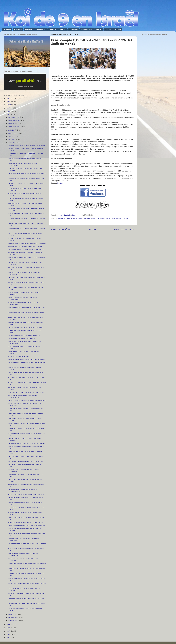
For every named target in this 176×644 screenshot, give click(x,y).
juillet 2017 (13, 133)
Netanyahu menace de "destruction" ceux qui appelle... (24, 239)
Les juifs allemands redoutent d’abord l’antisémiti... (23, 165)
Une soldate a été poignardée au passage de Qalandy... (25, 264)
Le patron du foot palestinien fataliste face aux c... (26, 599)
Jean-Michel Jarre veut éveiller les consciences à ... (27, 604)
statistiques (120, 218)
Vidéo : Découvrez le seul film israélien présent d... (27, 526)
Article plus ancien (124, 229)
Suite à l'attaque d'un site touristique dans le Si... (26, 495)
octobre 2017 (14, 124)
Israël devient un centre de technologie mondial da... (26, 448)
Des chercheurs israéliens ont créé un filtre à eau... (26, 415)
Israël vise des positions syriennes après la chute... (25, 369)
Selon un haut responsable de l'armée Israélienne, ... (23, 397)
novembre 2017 (14, 120)
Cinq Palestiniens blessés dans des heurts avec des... (26, 374)
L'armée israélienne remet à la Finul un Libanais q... (27, 219)
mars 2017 (13, 614)
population (104, 218)
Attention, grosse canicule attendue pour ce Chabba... (25, 388)
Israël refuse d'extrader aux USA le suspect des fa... (26, 258)
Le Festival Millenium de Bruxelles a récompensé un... (27, 569)
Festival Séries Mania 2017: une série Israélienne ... (22, 298)
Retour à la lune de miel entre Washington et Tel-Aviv (25, 318)
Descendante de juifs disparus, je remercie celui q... (26, 308)
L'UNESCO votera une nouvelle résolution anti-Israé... (26, 150)
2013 (9, 634)
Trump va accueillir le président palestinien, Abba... (25, 466)
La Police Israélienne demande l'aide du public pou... (26, 499)
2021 (9, 102)
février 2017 (13, 617)
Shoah (63, 29)
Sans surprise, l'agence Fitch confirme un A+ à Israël (26, 204)
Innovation (73, 29)
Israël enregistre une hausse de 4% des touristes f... (27, 579)
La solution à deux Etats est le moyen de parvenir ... (27, 175)
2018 (9, 111)
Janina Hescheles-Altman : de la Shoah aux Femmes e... (25, 405)
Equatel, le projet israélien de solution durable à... (26, 594)
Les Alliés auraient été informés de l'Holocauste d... (26, 535)
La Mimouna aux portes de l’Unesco (21, 338)
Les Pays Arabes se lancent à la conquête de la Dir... (26, 504)
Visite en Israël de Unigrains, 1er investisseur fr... (27, 360)
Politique (18, 29)
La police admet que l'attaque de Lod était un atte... (25, 609)
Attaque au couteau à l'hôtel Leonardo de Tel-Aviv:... (26, 268)
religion (112, 218)
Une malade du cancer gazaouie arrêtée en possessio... (25, 439)
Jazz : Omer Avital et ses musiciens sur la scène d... (26, 518)
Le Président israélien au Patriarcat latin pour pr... (26, 429)
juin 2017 (12, 136)
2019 (9, 108)
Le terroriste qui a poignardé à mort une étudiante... (24, 540)
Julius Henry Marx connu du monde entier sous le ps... (26, 425)
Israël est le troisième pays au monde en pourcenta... (23, 293)
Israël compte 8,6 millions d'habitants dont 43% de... (26, 214)
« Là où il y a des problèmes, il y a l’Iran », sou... (26, 462)
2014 (9, 631)
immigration (88, 218)
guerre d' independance (74, 218)
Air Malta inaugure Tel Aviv (19, 356)
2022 (9, 98)
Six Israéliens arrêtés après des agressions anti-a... (25, 254)
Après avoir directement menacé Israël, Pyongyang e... (23, 303)
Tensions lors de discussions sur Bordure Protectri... (23, 471)
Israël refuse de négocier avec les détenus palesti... (24, 530)
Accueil (118, 29)
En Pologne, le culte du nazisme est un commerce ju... (26, 283)
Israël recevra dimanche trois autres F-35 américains (25, 343)
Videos (108, 29)
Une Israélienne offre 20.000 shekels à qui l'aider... (25, 480)
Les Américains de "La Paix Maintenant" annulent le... (27, 229)
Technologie (41, 29)
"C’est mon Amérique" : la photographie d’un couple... (24, 347)
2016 (9, 625)
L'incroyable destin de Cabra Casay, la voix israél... (24, 420)
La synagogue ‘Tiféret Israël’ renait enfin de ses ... (27, 364)
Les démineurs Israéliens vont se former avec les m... (27, 565)
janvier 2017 (14, 621)
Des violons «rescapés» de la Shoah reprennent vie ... (26, 179)
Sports (99, 29)
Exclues (7, 29)
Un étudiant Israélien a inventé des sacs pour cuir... (25, 288)
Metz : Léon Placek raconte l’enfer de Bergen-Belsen (26, 209)
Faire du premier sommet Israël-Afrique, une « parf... (26, 514)
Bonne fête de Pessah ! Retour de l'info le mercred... (24, 559)
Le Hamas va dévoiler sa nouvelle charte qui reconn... (25, 169)
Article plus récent (61, 229)
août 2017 (12, 130)
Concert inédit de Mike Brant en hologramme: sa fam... (26, 508)
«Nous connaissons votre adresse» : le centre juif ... (27, 584)
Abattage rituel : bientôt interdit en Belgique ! (25, 523)
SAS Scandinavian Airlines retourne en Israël (26, 327)
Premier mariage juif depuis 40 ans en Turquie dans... (26, 199)
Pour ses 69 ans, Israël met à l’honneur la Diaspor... (25, 189)
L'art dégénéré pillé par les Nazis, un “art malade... (24, 589)
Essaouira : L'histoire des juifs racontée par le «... (26, 313)
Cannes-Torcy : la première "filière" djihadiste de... (26, 458)
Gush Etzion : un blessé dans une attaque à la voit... (25, 476)
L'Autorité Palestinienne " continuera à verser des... (26, 155)
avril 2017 (13, 143)
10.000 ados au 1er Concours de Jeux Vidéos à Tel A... (27, 435)
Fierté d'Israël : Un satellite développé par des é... (26, 486)
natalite (97, 218)
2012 (9, 637)
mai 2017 (12, 140)
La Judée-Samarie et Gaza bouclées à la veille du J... (26, 185)
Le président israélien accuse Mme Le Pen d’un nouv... (26, 224)
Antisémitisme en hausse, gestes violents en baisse (27, 243)
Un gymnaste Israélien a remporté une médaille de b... (26, 278)
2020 (9, 105)
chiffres (62, 218)
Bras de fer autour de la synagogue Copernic (25, 246)
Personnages (87, 29)
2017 (9, 114)
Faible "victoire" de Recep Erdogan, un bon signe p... (26, 550)
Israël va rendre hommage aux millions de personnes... (24, 273)
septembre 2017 (15, 127)
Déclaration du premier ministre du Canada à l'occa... (25, 234)
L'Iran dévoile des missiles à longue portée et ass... (25, 410)
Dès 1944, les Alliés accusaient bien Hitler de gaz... (25, 453)
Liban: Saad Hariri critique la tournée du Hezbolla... (24, 352)
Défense (29, 29)
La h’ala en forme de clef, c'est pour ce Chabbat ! (27, 401)
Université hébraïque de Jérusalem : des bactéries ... (27, 545)
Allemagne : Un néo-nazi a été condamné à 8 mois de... (27, 384)
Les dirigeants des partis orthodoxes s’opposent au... (26, 574)
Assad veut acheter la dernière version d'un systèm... (25, 194)
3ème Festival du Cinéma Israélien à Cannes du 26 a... (26, 378)
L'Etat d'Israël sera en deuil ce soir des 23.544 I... (27, 146)
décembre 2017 (14, 117)
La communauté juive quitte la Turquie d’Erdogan (27, 444)
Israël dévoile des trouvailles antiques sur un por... (26, 160)
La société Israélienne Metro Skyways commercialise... (23, 490)
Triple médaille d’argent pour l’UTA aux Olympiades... (23, 555)
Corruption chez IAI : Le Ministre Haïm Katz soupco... (25, 331)
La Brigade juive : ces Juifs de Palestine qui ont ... (26, 249)
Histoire (53, 29)
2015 (9, 628)
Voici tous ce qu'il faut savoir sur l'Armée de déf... (27, 393)
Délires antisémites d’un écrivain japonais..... (24, 335)
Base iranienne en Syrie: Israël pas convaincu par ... (26, 323)
